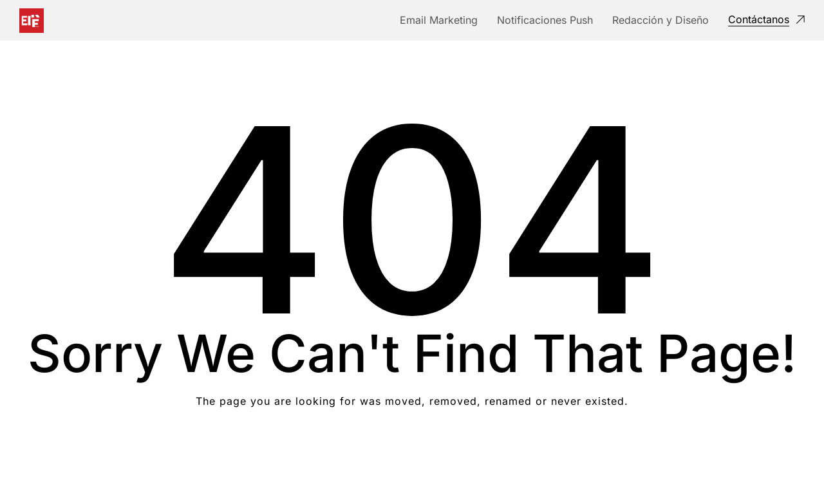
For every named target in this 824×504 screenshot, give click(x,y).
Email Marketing (439, 20)
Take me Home (412, 453)
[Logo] (32, 21)
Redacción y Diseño (660, 20)
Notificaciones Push (545, 20)
